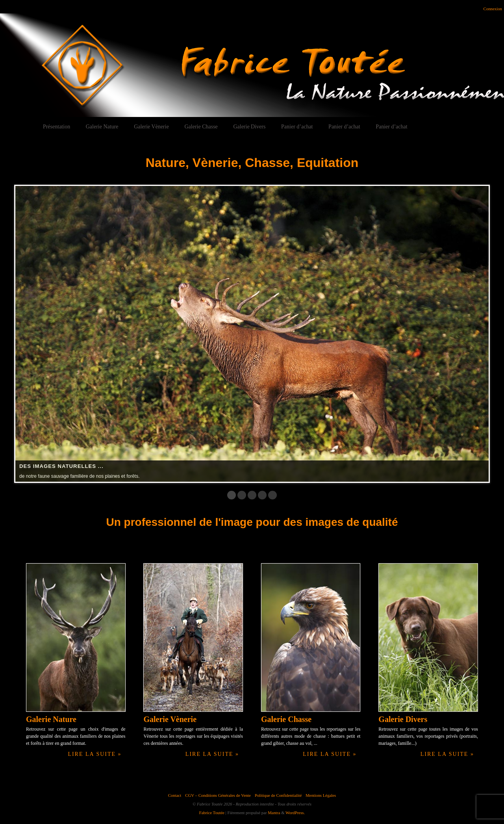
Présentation (57, 127)
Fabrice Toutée (212, 813)
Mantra (274, 813)
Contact (175, 795)
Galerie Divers (249, 127)
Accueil (19, 127)
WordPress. (295, 813)
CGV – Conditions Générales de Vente (218, 795)
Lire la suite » (94, 754)
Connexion (493, 9)
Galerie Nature (102, 127)
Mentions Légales (321, 795)
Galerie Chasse (201, 127)
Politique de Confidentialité (278, 795)
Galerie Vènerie (151, 127)
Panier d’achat (297, 127)
